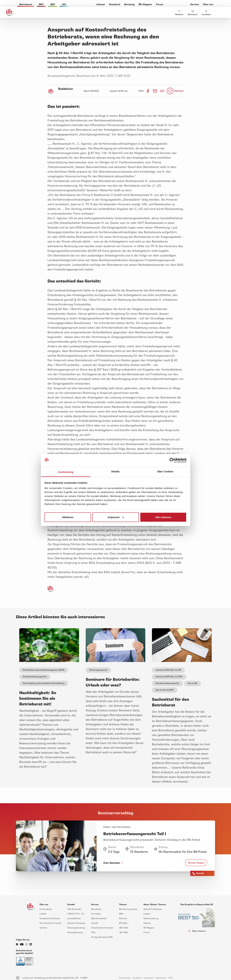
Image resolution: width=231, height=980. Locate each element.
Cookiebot (137, 978)
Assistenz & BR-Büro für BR (168, 670)
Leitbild (43, 914)
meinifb (95, 923)
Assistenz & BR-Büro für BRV (169, 677)
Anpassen (116, 517)
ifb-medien (96, 914)
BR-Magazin (149, 928)
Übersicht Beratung (76, 923)
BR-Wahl (123, 923)
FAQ (93, 933)
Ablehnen (68, 517)
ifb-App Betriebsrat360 (102, 937)
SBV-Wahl (124, 928)
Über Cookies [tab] (165, 471)
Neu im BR (193, 683)
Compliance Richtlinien (50, 919)
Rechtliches (161, 978)
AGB (170, 978)
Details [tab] (116, 471)
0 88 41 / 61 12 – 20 (76, 914)
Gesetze (147, 923)
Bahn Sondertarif (99, 919)
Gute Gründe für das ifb (50, 923)
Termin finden (196, 863)
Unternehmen (46, 909)
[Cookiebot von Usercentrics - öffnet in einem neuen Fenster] (172, 460)
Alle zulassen (163, 517)
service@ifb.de (74, 919)
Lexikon (147, 914)
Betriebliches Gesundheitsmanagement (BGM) (44, 670)
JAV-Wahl (124, 933)
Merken (179, 91)
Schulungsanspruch (98, 670)
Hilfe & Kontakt (74, 909)
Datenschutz (125, 978)
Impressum (149, 978)
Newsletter (96, 909)
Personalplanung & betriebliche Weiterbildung (44, 683)
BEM (121, 914)
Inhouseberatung (75, 933)
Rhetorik (123, 919)
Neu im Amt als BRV (165, 690)
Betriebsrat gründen (128, 909)
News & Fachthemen (153, 909)
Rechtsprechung (151, 919)
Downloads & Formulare (102, 928)
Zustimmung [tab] (66, 472)
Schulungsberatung (76, 928)
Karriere (43, 928)
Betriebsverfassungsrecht (35, 677)
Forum (146, 933)
